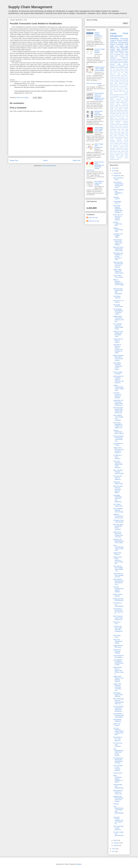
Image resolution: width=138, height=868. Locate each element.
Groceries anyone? (117, 198)
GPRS (124, 80)
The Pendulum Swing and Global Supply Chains (118, 326)
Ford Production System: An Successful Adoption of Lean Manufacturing (99, 97)
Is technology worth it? (117, 202)
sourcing (122, 150)
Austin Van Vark (93, 218)
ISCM (117, 85)
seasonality (113, 148)
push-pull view (117, 145)
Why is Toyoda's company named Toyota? (119, 472)
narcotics (126, 140)
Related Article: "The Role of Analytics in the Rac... (118, 319)
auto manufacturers (124, 120)
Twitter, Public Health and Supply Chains (118, 271)
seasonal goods (124, 147)
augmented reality (114, 120)
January (116, 845)
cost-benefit (125, 123)
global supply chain (119, 131)
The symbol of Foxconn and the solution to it (118, 611)
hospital (119, 134)
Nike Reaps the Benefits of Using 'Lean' (118, 792)
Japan (124, 91)
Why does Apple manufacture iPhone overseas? (118, 527)
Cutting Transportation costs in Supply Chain (118, 388)
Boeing (127, 71)
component (126, 121)
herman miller (113, 134)
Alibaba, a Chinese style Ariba (118, 230)
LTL (124, 96)
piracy (122, 142)
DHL (116, 76)
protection (116, 144)
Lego (127, 98)
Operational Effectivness (119, 58)
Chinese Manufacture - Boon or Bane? (118, 432)
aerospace (122, 118)
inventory (114, 39)
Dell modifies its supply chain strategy (99, 183)
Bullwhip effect (124, 53)
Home (45, 160)
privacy (112, 144)
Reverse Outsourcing (122, 104)
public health (123, 144)
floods (119, 129)
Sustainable (113, 113)
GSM (127, 80)
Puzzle (122, 101)
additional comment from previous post (118, 516)
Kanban (126, 93)
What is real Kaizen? (117, 725)
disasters (112, 64)
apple (118, 49)
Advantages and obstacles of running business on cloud (118, 256)
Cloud (112, 54)
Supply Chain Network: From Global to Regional (118, 679)
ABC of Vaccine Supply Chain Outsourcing (118, 618)
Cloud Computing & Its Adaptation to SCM (118, 192)
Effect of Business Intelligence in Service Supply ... (118, 283)
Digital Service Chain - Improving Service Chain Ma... (118, 560)
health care (114, 46)
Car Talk (120, 72)
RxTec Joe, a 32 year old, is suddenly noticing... (118, 217)
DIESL (119, 76)
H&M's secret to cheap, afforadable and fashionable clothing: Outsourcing (95, 166)
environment (123, 128)
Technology (124, 39)
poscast (126, 142)
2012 (114, 849)
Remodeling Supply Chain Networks (118, 695)
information (125, 49)
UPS (127, 113)
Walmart (126, 63)
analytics (113, 49)
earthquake (126, 124)
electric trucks (118, 126)
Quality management (121, 102)
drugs (119, 64)
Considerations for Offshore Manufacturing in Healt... (118, 662)
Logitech (112, 99)
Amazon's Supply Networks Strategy (100, 51)
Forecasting (117, 54)
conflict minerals (115, 123)
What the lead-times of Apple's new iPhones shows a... (118, 671)
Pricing (118, 101)
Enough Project (117, 79)
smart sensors (120, 68)
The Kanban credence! (117, 297)
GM (120, 80)
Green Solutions (119, 83)
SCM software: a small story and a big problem (118, 715)
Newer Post (14, 160)
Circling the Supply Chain (118, 483)
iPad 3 (123, 134)
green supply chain (123, 132)
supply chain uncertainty (116, 153)
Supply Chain (117, 63)
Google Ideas (117, 82)
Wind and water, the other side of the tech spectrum (118, 265)
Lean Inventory (118, 773)
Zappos (112, 118)
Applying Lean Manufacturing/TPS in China (118, 541)
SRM (117, 107)
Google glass (125, 82)
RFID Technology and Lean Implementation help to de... (119, 701)
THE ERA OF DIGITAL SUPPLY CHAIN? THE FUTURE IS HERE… (118, 349)
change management (116, 121)
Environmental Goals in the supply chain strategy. (118, 242)
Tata (121, 113)
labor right (117, 137)
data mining (120, 124)
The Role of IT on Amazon (118, 301)
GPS (123, 54)
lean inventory (123, 137)
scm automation (114, 147)
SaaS (111, 63)
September (117, 176)
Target (118, 113)
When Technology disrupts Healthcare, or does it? (118, 779)
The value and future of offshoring (118, 478)
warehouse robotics (115, 159)
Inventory (116, 804)
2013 (114, 171)
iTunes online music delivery (118, 276)
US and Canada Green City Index (119, 115)
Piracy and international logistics (118, 641)
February (116, 843)
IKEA (127, 56)
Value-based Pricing (115, 117)
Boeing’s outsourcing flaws (117, 224)
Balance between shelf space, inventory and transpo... (118, 358)
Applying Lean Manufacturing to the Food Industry (118, 799)
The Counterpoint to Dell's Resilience (118, 828)
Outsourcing (113, 101)
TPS (122, 63)
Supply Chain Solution (117, 554)
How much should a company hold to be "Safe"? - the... (118, 820)
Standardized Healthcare (117, 720)
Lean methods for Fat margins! (118, 656)
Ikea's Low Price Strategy (94, 83)
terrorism (112, 155)
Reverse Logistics (123, 61)
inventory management (117, 51)
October (116, 173)
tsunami (122, 156)
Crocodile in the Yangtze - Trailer (118, 236)
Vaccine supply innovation (118, 373)
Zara (116, 118)
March (116, 840)
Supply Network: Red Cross (118, 646)
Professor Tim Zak (94, 221)
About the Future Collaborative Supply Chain (118, 249)
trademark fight (114, 156)
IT (120, 85)
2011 (111, 69)
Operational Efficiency (116, 59)
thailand (117, 155)
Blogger (79, 864)
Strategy (126, 107)
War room (125, 117)
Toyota (124, 113)
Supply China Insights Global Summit (119, 112)
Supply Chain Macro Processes (119, 109)
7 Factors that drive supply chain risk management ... (118, 630)
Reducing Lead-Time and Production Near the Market (118, 489)
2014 (114, 168)
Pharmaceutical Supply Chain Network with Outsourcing (118, 410)
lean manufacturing (121, 43)
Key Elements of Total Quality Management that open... (118, 760)
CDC (111, 72)
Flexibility (117, 80)
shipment (126, 148)
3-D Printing (116, 69)
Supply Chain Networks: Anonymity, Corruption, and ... (117, 687)
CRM (115, 72)
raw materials (125, 145)
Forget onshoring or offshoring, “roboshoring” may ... (118, 438)
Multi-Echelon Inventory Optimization (98, 113)
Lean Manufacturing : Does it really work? (118, 548)
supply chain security (123, 151)
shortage (112, 150)
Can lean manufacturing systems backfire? (118, 589)
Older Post (77, 160)
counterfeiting (113, 124)
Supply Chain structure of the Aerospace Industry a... (118, 450)
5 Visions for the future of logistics (118, 341)
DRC (122, 76)
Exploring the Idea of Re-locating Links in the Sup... (118, 534)
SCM (112, 43)
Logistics (113, 41)
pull (127, 144)
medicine (126, 139)
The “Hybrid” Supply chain (118, 505)
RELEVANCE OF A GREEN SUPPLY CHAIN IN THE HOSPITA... (118, 380)
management (119, 139)
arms (127, 118)
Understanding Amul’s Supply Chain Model (99, 129)
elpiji (118, 128)
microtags (112, 140)
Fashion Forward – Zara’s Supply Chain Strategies (99, 69)
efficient (112, 126)
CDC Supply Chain (117, 636)
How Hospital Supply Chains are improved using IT (118, 185)
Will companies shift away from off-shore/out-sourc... (118, 582)
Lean (118, 48)
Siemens (121, 107)
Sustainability (124, 48)
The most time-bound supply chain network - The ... (118, 569)
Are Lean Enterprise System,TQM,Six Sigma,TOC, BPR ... (119, 731)
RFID (127, 45)
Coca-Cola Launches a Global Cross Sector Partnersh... (118, 464)
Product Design (123, 41)
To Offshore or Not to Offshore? (117, 457)
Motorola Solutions (123, 99)
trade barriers (124, 155)
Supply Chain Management (30, 7)
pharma (118, 142)
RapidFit (112, 104)
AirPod (122, 69)
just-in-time (122, 136)
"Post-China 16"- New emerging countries (118, 575)
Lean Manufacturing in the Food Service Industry (118, 752)
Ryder (123, 106)
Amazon (126, 69)
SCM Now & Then (117, 623)
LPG (121, 96)
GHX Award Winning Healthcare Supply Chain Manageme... (118, 209)
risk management (120, 66)
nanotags (119, 140)
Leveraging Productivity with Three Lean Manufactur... (118, 498)
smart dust (117, 150)
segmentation (120, 148)
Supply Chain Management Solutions (119, 110)
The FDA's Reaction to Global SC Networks (117, 395)
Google (112, 82)
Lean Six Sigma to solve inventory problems (118, 768)
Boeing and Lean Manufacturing (118, 599)
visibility (126, 68)
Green (111, 83)
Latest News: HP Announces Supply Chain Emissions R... (118, 403)
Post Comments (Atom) (49, 166)
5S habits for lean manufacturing (118, 521)
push (111, 145)
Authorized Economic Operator (117, 71)
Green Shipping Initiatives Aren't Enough (118, 510)
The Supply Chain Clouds (118, 306)
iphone (116, 136)
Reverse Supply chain (116, 106)
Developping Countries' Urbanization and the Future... (118, 366)
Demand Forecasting (117, 45)
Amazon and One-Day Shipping (117, 651)
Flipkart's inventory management (98, 34)
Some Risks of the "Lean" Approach (118, 739)
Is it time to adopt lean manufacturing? (118, 835)
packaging (112, 142)
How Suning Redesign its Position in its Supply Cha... (118, 425)
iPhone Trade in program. (118, 595)
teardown (126, 153)
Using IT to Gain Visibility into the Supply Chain (118, 334)
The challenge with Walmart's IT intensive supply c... (118, 311)
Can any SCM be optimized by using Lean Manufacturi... (118, 709)
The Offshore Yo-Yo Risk (118, 444)
